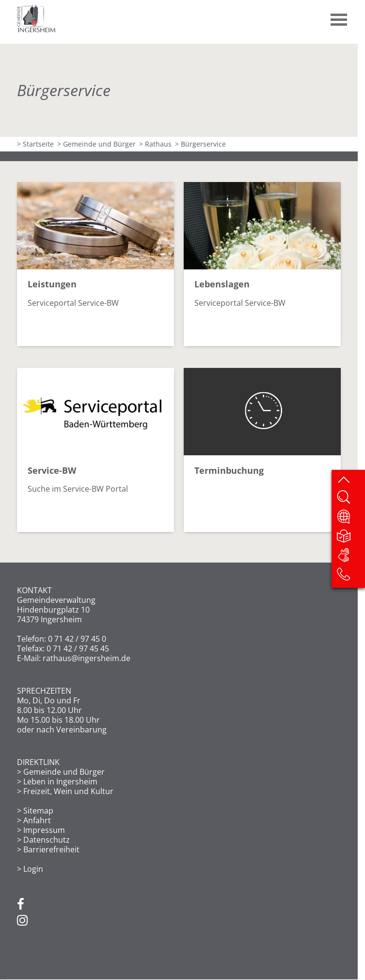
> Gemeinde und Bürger (96, 144)
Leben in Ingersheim (60, 781)
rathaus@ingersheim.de (87, 658)
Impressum (44, 830)
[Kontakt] (351, 577)
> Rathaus (155, 144)
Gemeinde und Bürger (64, 772)
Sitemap (38, 811)
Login (33, 869)
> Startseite (35, 144)
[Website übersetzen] (351, 519)
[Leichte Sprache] (351, 539)
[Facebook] (21, 905)
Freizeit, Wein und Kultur (68, 791)
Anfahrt (37, 820)
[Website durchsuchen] (351, 500)
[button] (339, 16)
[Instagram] (22, 921)
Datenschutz (47, 840)
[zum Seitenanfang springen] (351, 481)
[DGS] (351, 558)
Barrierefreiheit (51, 849)
